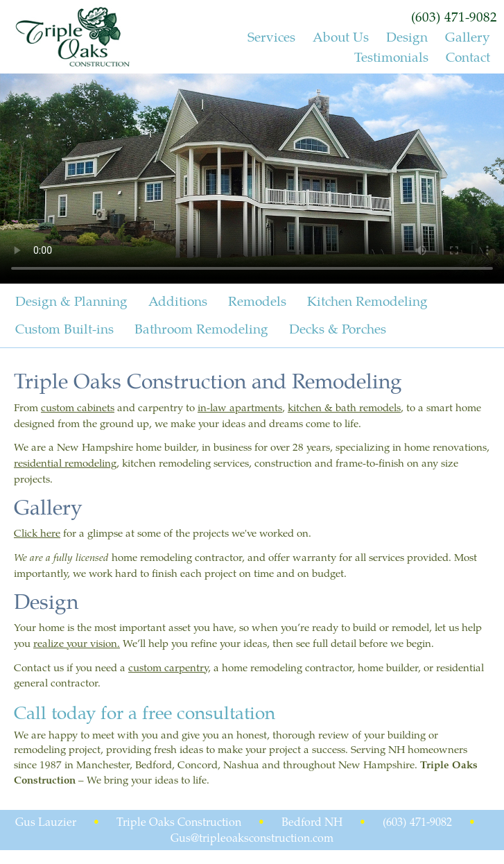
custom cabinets (78, 407)
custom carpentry (168, 667)
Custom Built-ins (64, 326)
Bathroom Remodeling (201, 326)
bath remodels (368, 407)
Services (271, 36)
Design (407, 36)
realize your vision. (77, 643)
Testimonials (391, 57)
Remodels (257, 299)
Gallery (468, 36)
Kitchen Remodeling (367, 299)
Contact (468, 57)
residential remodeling (65, 463)
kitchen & (312, 407)
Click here (37, 533)
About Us (341, 36)
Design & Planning (71, 299)
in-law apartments (240, 407)
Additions (178, 299)
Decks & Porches (338, 326)
